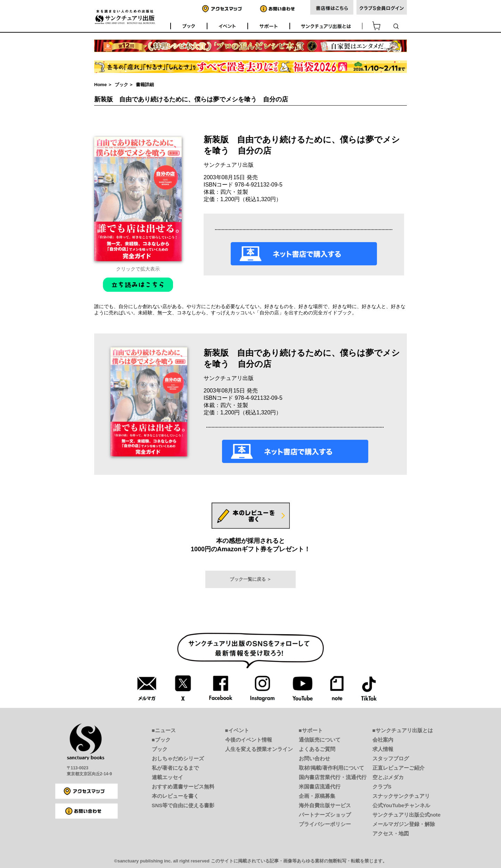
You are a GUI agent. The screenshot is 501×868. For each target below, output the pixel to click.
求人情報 (383, 749)
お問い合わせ (314, 758)
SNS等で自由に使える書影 (183, 805)
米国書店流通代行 (320, 787)
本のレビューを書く (175, 796)
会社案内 (383, 740)
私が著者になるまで (175, 768)
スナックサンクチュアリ (401, 796)
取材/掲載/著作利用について (331, 768)
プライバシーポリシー (325, 824)
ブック (121, 85)
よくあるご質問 (317, 749)
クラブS (382, 787)
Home (100, 85)
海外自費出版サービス (325, 805)
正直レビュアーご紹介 (399, 768)
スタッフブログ (391, 758)
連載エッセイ (167, 777)
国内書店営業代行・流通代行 (333, 777)
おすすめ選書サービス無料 (183, 787)
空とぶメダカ (388, 777)
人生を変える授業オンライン (259, 749)
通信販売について (320, 740)
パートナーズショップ (325, 815)
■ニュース (164, 730)
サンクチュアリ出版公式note (407, 815)
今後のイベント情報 (249, 740)
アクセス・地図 (391, 833)
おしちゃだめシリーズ (178, 758)
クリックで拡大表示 (138, 269)
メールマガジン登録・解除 (404, 824)
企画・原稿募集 (317, 796)
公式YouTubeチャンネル (401, 805)
